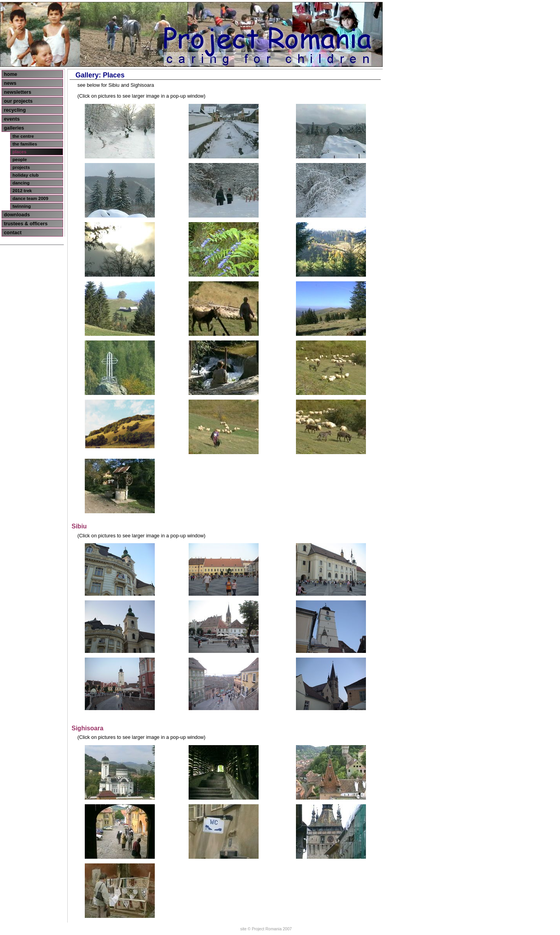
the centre (23, 136)
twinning (22, 206)
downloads (17, 215)
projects (21, 167)
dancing (21, 183)
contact (13, 232)
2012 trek (22, 191)
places (19, 152)
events (12, 119)
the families (25, 144)
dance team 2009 (30, 198)
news (10, 83)
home (10, 74)
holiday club (25, 175)
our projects (18, 101)
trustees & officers (26, 224)
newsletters (17, 92)
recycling (15, 110)
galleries (14, 128)
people (20, 160)
